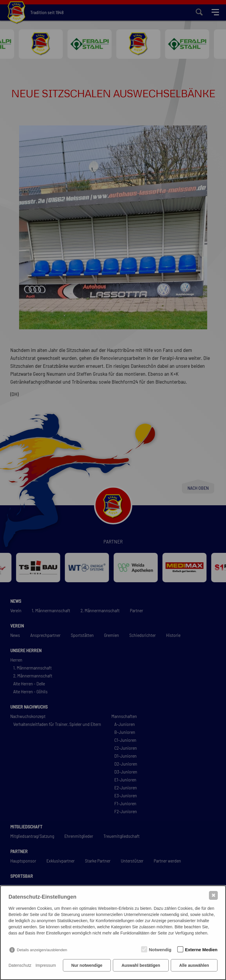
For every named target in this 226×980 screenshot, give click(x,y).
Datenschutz (20, 965)
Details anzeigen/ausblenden (42, 950)
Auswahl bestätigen (141, 965)
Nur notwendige (87, 965)
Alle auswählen (194, 965)
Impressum (46, 965)
